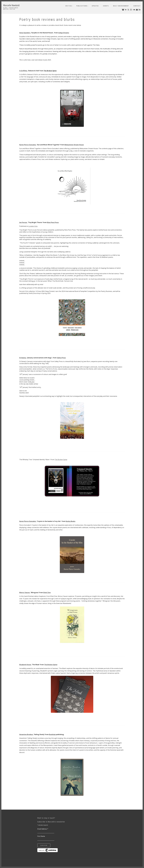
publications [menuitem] (82, 6)
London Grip (33, 226)
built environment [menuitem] (121, 6)
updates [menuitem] (95, 6)
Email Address (43, 829)
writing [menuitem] (69, 6)
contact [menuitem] (137, 6)
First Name (41, 836)
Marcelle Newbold (11, 5)
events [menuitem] (106, 6)
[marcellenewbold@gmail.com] (137, 10)
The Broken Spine (61, 460)
